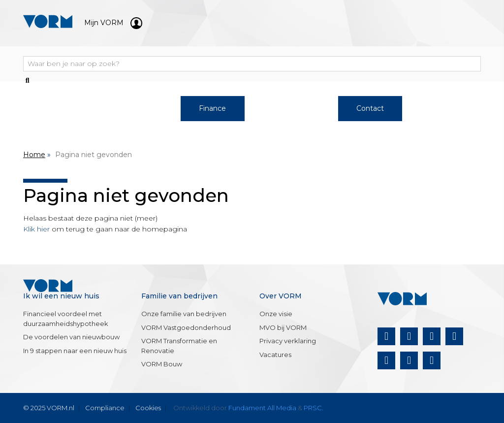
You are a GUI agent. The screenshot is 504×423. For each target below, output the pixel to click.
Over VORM (291, 108)
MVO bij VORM (283, 327)
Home (34, 155)
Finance (212, 108)
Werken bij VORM (134, 114)
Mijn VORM (113, 23)
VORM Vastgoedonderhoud (186, 327)
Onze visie (276, 314)
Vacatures (275, 355)
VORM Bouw (162, 364)
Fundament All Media (262, 408)
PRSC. (314, 408)
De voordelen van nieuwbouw (71, 337)
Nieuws (449, 108)
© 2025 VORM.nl (49, 408)
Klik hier (36, 229)
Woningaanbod (55, 108)
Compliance (105, 408)
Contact (370, 108)
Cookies (148, 408)
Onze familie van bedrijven (184, 314)
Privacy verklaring (288, 341)
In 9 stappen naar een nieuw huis (75, 351)
